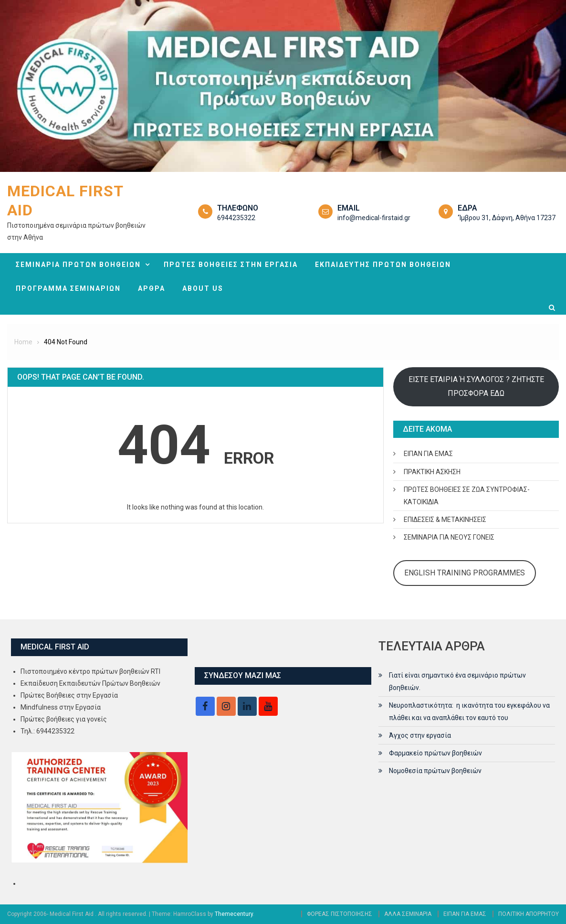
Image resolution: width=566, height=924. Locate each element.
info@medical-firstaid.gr (374, 218)
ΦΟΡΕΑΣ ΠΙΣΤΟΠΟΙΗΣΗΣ (340, 914)
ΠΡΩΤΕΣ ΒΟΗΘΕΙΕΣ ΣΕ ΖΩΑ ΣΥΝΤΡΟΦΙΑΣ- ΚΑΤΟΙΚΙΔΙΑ (467, 496)
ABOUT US (203, 288)
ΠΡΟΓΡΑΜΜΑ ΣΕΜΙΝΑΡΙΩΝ (68, 288)
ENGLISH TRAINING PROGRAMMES (465, 573)
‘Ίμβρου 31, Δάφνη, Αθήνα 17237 (507, 218)
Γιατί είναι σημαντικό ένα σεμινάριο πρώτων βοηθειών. (457, 681)
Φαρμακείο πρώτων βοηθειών (435, 753)
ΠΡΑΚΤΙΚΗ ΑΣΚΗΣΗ (432, 472)
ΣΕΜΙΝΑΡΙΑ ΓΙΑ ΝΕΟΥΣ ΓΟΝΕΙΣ (449, 537)
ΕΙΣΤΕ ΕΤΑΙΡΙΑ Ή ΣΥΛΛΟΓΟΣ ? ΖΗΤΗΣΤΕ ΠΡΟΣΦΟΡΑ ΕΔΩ (476, 386)
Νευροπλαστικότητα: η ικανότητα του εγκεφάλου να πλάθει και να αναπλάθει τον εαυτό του (469, 712)
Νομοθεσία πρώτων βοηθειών (435, 771)
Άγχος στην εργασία (420, 735)
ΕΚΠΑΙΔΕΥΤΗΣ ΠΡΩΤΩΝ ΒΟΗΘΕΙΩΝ (383, 265)
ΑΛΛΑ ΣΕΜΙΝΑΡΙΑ (408, 914)
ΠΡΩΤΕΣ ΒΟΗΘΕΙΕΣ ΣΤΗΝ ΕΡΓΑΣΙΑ (231, 265)
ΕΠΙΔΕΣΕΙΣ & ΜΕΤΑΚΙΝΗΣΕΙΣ (445, 520)
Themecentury (234, 914)
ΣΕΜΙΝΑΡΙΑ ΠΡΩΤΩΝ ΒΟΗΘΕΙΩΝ (78, 265)
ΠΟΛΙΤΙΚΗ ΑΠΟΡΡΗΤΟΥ (529, 914)
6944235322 (236, 218)
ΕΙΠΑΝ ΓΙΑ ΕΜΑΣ (428, 454)
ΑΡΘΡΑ (152, 288)
